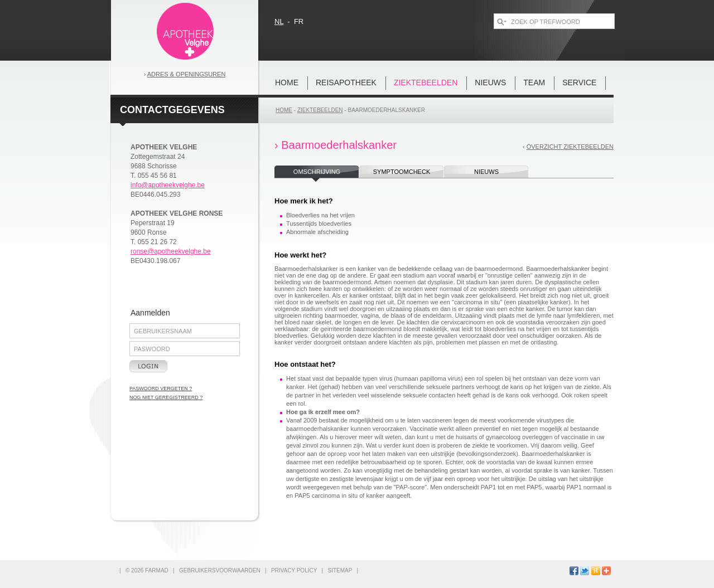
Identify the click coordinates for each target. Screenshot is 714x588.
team (534, 82)
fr (299, 21)
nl (279, 21)
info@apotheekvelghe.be (168, 185)
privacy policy (294, 570)
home (287, 82)
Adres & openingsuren (187, 74)
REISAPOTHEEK (346, 82)
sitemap (340, 570)
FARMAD (157, 570)
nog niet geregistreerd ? (166, 397)
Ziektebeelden (426, 82)
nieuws (490, 82)
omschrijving (317, 172)
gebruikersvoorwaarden (220, 570)
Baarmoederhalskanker (386, 110)
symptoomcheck (402, 172)
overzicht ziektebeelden (570, 147)
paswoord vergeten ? (161, 388)
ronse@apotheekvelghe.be (171, 251)
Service (579, 82)
